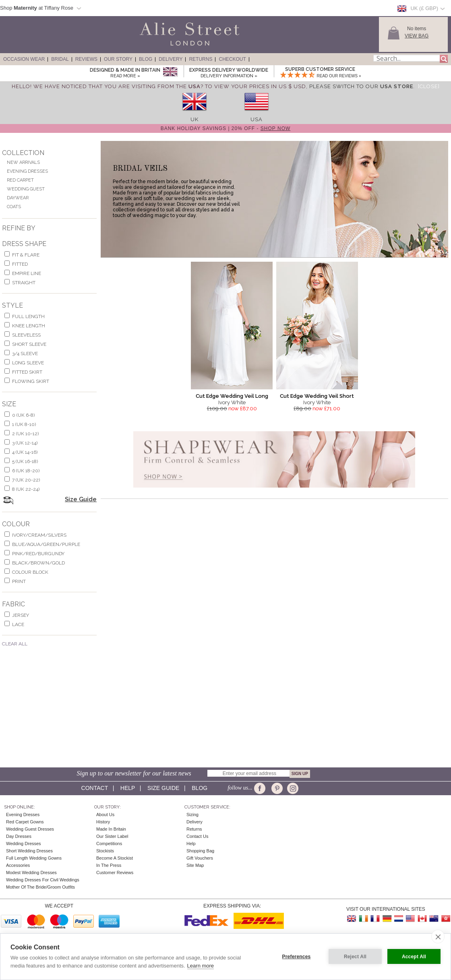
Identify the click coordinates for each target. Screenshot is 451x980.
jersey (21, 615)
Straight (24, 283)
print (19, 581)
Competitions (109, 844)
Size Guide (81, 499)
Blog (146, 59)
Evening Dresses (27, 171)
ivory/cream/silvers (39, 535)
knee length (29, 326)
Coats (14, 207)
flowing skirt (31, 381)
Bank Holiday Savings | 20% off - (226, 128)
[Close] (429, 86)
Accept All (414, 957)
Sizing (192, 815)
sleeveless (26, 335)
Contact (95, 788)
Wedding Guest (26, 189)
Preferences (297, 957)
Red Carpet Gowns (25, 822)
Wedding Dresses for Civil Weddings (43, 880)
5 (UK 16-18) (25, 461)
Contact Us (197, 836)
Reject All (355, 957)
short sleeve (29, 344)
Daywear (18, 198)
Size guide (163, 788)
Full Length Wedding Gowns (34, 858)
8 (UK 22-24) (26, 489)
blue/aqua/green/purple (46, 544)
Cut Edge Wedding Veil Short (317, 396)
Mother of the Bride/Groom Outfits (40, 887)
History (103, 822)
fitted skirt (27, 372)
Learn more (201, 966)
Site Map (195, 865)
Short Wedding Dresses (29, 851)
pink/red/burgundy (38, 554)
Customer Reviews (115, 872)
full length (28, 316)
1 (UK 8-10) (24, 424)
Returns (201, 59)
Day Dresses (19, 836)
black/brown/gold (38, 563)
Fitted (20, 264)
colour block (30, 572)
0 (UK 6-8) (23, 415)
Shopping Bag (200, 851)
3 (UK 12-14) (25, 443)
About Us (105, 815)
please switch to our (361, 86)
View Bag (417, 36)
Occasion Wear (24, 59)
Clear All (15, 644)
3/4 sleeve (25, 354)
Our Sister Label (112, 836)
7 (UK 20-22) (26, 480)
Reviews (86, 59)
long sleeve (28, 363)
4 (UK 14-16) (25, 452)
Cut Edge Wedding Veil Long (232, 396)
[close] (438, 937)
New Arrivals (23, 162)
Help (128, 788)
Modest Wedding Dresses (31, 872)
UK (194, 119)
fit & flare (26, 255)
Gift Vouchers (200, 858)
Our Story (118, 59)
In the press (109, 865)
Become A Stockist (115, 858)
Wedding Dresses (24, 844)
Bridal (60, 59)
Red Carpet (20, 180)
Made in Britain (111, 829)
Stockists (105, 851)
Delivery (171, 59)
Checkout (232, 59)
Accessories (18, 865)
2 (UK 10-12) (25, 434)
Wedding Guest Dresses (30, 829)
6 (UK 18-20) (26, 471)
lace (18, 624)
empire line (27, 273)
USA (257, 119)
